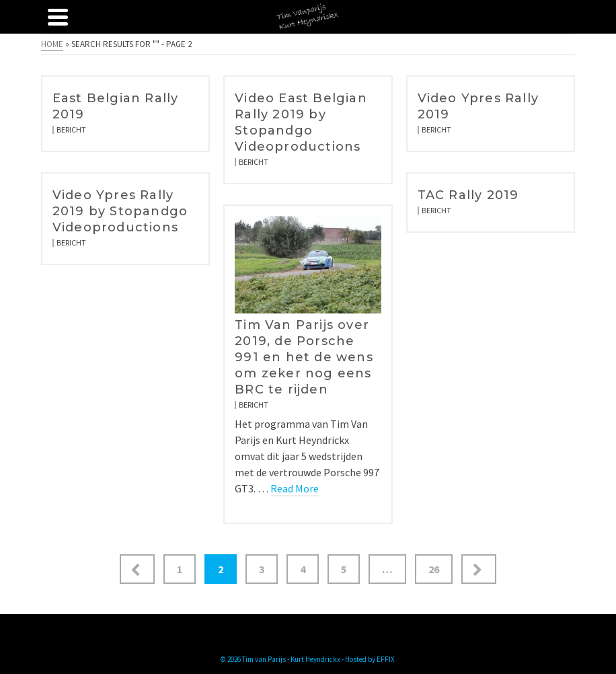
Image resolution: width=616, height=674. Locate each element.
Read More (295, 488)
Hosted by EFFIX (370, 659)
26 (434, 569)
